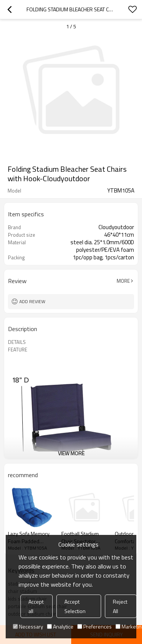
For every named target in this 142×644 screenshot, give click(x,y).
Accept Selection (75, 606)
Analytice (60, 626)
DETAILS (17, 342)
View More (71, 453)
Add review (32, 301)
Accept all (36, 606)
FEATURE (18, 350)
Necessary (28, 626)
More (123, 281)
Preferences (94, 626)
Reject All (120, 606)
